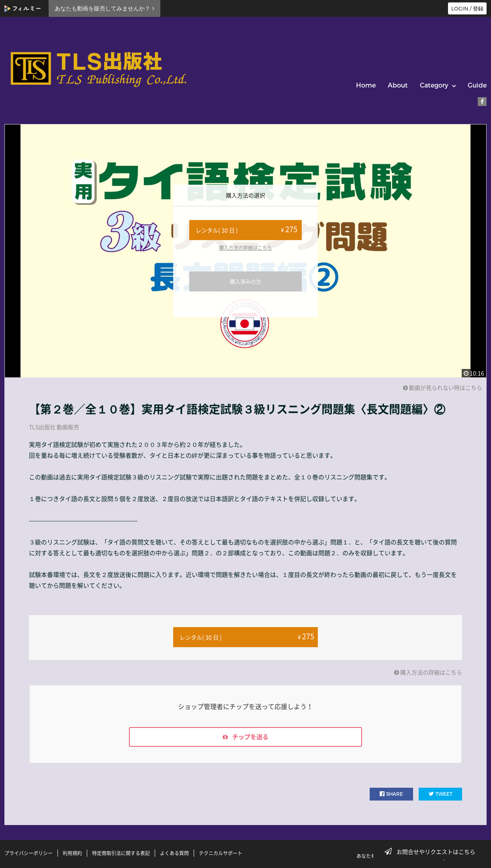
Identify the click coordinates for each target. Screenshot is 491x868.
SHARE (391, 794)
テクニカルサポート (221, 853)
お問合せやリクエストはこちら (432, 852)
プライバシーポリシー (29, 853)
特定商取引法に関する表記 (121, 853)
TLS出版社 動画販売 (54, 427)
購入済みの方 (245, 281)
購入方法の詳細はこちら (245, 248)
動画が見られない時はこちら (443, 387)
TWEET (441, 794)
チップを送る (245, 737)
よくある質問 (174, 853)
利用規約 (72, 853)
